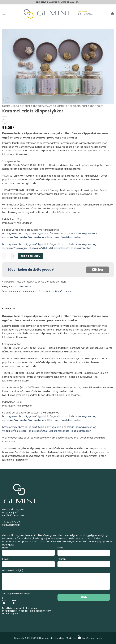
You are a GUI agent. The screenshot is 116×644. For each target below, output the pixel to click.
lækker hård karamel (63, 291)
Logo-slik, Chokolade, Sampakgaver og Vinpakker (40, 106)
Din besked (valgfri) (56, 580)
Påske (100, 106)
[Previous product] (5, 121)
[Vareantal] (9, 256)
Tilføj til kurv (30, 256)
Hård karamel (14, 291)
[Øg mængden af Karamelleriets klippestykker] (13, 256)
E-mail (28, 563)
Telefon (84, 563)
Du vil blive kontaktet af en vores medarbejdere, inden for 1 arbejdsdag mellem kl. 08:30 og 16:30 (27, 611)
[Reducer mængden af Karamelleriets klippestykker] (4, 256)
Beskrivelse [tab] (9, 309)
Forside (6, 106)
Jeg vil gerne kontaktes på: (17, 594)
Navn (28, 552)
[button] (4, 14)
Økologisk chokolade (82, 106)
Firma (84, 552)
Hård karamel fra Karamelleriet (37, 291)
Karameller (19, 286)
